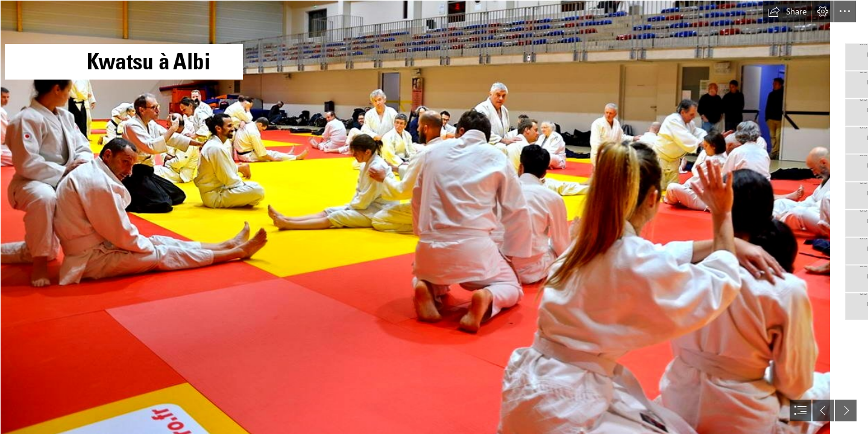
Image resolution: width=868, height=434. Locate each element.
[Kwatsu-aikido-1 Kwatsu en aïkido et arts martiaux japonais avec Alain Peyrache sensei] (415, 217)
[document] (434, 217)
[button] (787, 11)
